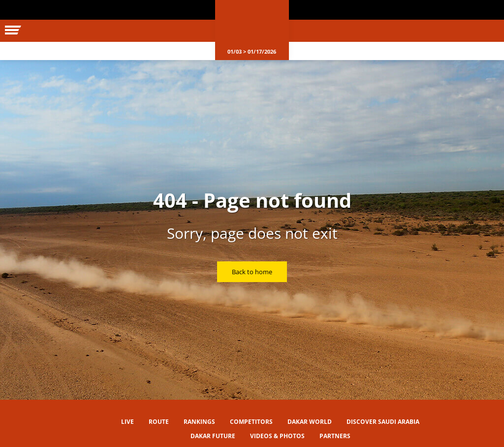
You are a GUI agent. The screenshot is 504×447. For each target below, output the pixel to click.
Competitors (251, 422)
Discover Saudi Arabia (383, 422)
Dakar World (310, 422)
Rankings (199, 422)
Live (127, 422)
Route (159, 422)
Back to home (252, 272)
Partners (335, 436)
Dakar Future (213, 436)
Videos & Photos (277, 436)
